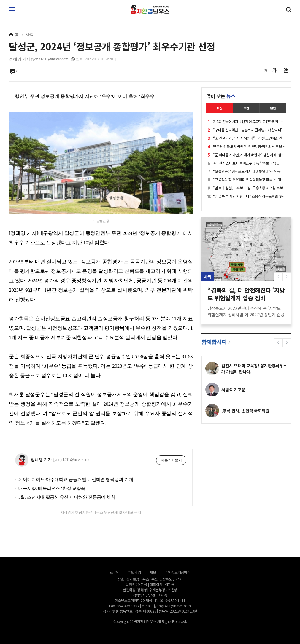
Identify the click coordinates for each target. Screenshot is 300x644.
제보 (153, 572)
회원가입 (135, 572)
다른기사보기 (171, 460)
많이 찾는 (221, 96)
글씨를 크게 (275, 70)
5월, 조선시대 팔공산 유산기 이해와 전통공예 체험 (67, 497)
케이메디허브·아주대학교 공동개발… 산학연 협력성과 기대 (76, 479)
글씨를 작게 (266, 70)
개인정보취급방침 (178, 572)
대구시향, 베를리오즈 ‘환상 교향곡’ (53, 488)
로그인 (1, 15)
